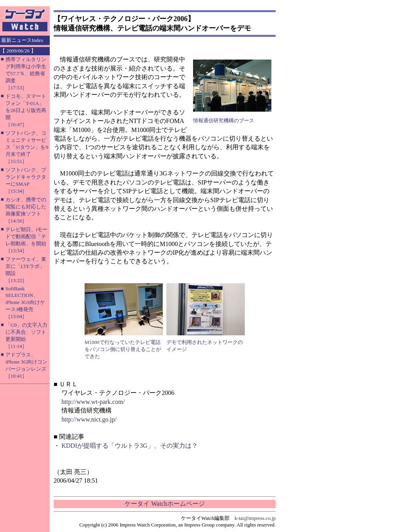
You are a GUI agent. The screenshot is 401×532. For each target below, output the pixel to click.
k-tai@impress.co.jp (255, 518)
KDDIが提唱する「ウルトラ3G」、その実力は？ (130, 446)
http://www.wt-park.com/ (93, 402)
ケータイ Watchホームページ (164, 504)
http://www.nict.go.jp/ (89, 419)
